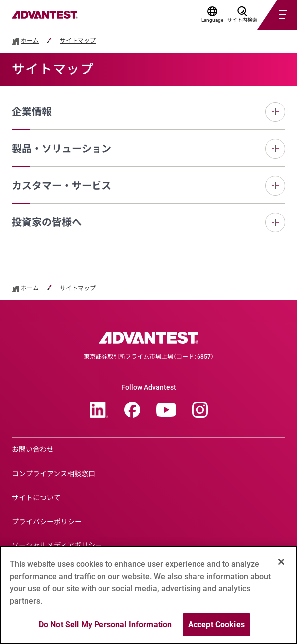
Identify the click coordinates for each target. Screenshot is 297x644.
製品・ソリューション (62, 149)
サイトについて (36, 498)
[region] (148, 595)
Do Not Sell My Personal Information (105, 624)
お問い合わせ (33, 449)
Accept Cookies (216, 624)
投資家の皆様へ (47, 222)
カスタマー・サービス (62, 186)
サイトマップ (78, 41)
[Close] (281, 562)
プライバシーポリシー (47, 522)
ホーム (30, 41)
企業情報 (32, 112)
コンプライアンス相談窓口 (53, 474)
